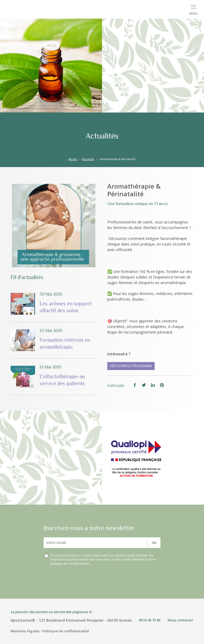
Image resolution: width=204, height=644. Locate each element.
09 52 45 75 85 (150, 620)
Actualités (88, 159)
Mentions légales (25, 631)
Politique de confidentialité (66, 631)
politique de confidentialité (69, 564)
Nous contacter (180, 620)
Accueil (73, 159)
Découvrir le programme (131, 366)
